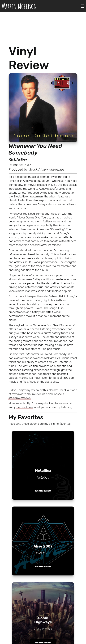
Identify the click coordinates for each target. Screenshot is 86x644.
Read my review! (43, 491)
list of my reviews (20, 398)
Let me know (25, 407)
